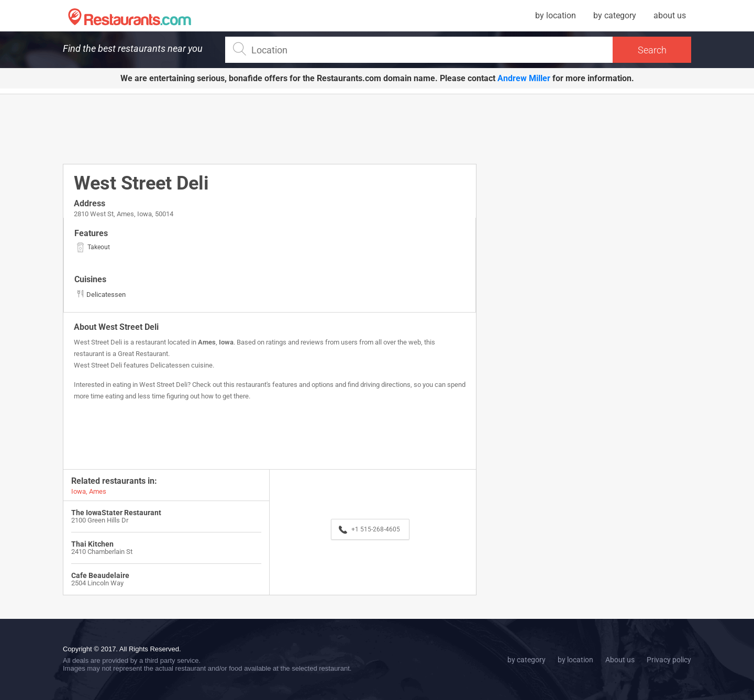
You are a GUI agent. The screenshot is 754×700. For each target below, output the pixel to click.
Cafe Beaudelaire (100, 575)
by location (556, 15)
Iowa (226, 342)
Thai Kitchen (92, 544)
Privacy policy (669, 660)
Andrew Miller (524, 78)
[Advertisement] (270, 128)
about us (670, 15)
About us (620, 660)
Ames (207, 342)
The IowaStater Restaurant (116, 513)
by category (615, 15)
